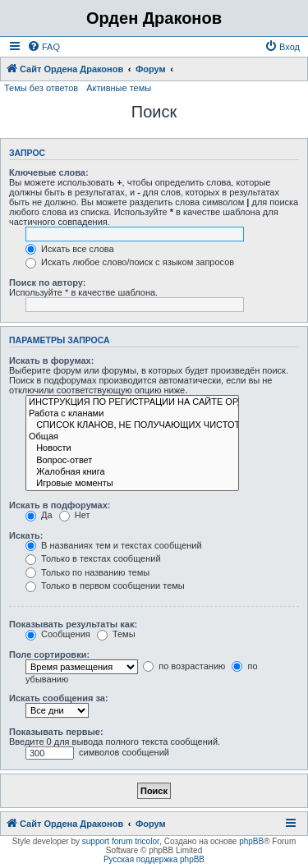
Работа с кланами (132, 414)
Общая (132, 437)
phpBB (251, 841)
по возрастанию (184, 666)
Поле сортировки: (49, 654)
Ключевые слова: (49, 172)
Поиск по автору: (47, 282)
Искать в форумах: (51, 361)
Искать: (26, 535)
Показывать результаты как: (73, 624)
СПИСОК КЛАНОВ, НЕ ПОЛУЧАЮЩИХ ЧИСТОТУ (132, 425)
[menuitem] (44, 47)
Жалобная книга (132, 472)
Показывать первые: (56, 732)
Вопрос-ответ (132, 461)
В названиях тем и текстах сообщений (114, 545)
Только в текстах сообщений (93, 558)
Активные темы (119, 88)
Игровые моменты (132, 484)
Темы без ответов (41, 88)
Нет (75, 515)
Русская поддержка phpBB (154, 859)
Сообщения (58, 634)
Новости (132, 448)
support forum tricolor (121, 841)
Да (39, 515)
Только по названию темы (87, 572)
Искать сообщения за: (59, 698)
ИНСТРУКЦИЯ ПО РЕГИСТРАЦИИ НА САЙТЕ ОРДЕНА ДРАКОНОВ (132, 402)
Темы (116, 634)
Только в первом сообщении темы (105, 586)
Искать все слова (70, 249)
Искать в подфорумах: (60, 505)
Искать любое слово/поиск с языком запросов (130, 262)
